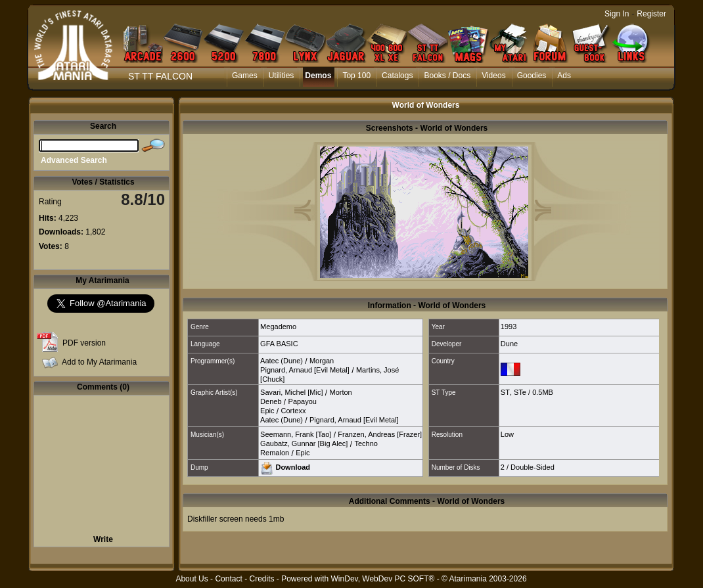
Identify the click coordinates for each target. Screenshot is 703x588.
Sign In (617, 14)
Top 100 (356, 76)
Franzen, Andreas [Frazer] (380, 434)
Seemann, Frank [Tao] (296, 434)
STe (520, 392)
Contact (228, 579)
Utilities (282, 76)
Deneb (271, 401)
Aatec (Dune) (282, 361)
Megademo (278, 327)
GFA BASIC (279, 344)
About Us (192, 579)
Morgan (322, 361)
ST (505, 392)
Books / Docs (447, 76)
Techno (366, 443)
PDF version (84, 343)
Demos (318, 76)
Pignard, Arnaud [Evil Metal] (305, 370)
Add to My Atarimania (99, 362)
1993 (509, 327)
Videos (493, 76)
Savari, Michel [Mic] (291, 392)
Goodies (532, 76)
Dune (509, 344)
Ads (564, 76)
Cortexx (294, 411)
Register (651, 14)
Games (245, 76)
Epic (267, 411)
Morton (340, 392)
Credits (261, 579)
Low (507, 434)
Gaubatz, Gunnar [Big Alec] (304, 443)
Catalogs (397, 76)
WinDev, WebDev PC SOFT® (383, 579)
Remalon (275, 453)
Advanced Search (74, 160)
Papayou (303, 401)
